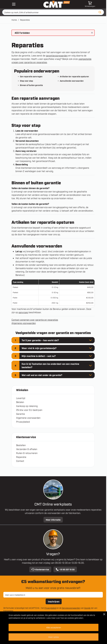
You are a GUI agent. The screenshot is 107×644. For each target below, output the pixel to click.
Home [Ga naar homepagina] (14, 20)
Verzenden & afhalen (27, 449)
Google (87, 608)
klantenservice (51, 154)
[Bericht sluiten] (92, 33)
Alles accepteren (54, 627)
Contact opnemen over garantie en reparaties (35, 320)
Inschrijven (54, 601)
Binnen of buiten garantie (31, 85)
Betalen (20, 402)
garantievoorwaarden (57, 55)
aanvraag (23, 312)
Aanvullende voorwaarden (72, 81)
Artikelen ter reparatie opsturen (74, 76)
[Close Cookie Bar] (104, 614)
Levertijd (21, 398)
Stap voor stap (26, 81)
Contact (20, 461)
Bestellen (21, 445)
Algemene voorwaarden (28, 418)
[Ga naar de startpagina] (57, 4)
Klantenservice (40, 569)
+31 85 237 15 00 (65, 569)
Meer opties (54, 637)
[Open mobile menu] (14, 4)
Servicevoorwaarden (71, 608)
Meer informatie (53, 520)
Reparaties (25, 20)
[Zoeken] (100, 12)
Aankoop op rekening (27, 406)
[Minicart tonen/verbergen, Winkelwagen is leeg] (90, 4)
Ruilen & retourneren (27, 453)
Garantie (21, 414)
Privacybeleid (23, 422)
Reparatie (21, 457)
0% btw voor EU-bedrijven (29, 410)
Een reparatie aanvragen (31, 76)
